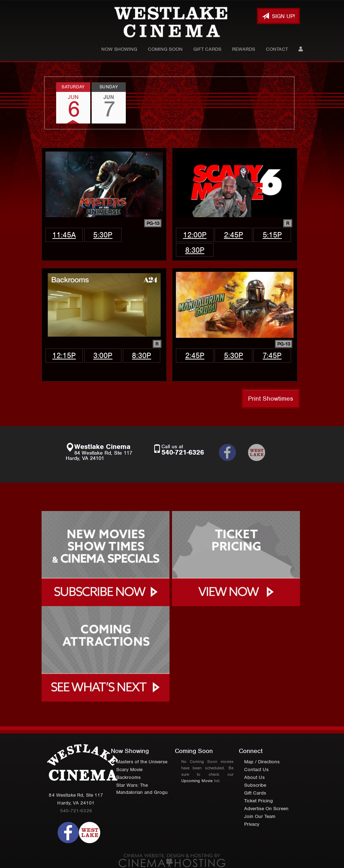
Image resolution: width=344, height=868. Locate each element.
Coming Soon (165, 49)
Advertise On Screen (266, 809)
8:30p (195, 250)
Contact (277, 49)
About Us (254, 777)
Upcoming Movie (197, 781)
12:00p (195, 235)
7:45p (272, 355)
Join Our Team (260, 816)
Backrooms (128, 777)
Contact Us (256, 770)
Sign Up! (278, 16)
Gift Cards (207, 49)
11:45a (64, 235)
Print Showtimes (271, 399)
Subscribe (255, 785)
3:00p (103, 355)
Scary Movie (129, 770)
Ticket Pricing (259, 801)
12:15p (64, 355)
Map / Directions (262, 762)
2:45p (233, 235)
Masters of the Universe (142, 762)
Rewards (244, 49)
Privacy (252, 824)
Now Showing (119, 49)
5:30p (103, 235)
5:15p (272, 235)
